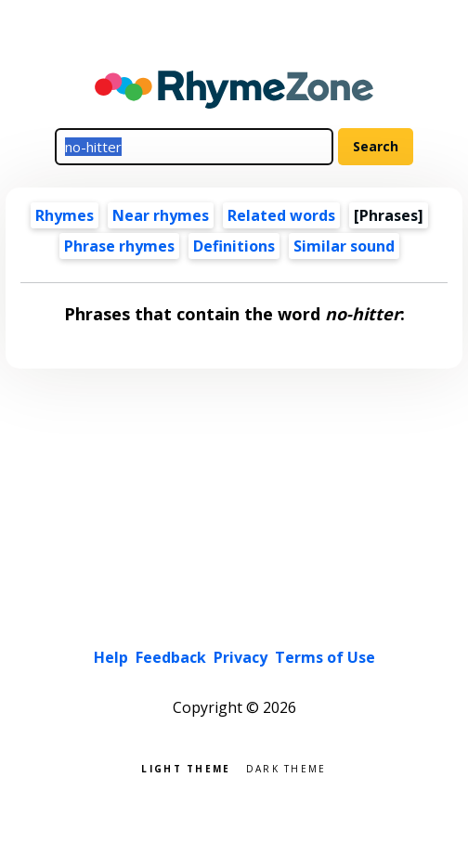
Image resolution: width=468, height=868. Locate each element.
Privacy (240, 657)
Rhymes (65, 215)
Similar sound (344, 246)
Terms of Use (325, 657)
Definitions (234, 246)
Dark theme (286, 767)
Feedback (171, 657)
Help (111, 657)
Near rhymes (161, 215)
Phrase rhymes (119, 246)
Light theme (186, 767)
